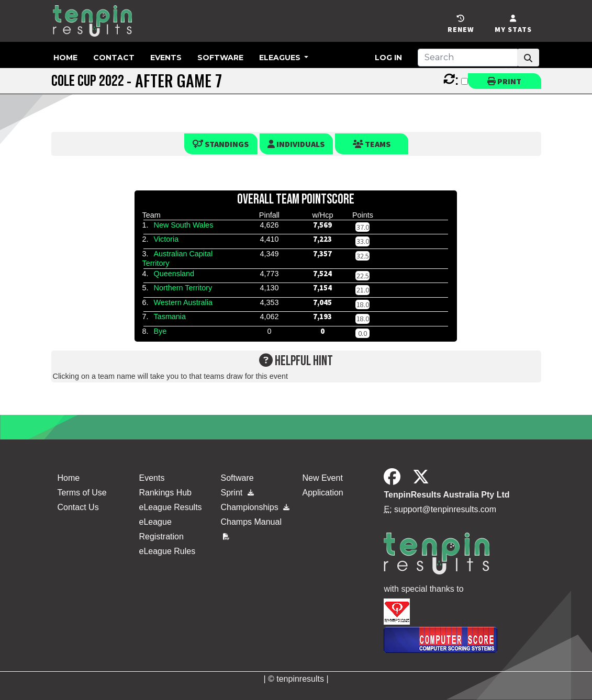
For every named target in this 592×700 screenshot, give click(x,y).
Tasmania (170, 317)
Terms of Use (82, 493)
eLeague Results (170, 507)
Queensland (174, 274)
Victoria (166, 239)
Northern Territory (183, 288)
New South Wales (183, 225)
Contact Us (78, 507)
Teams (372, 144)
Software (220, 58)
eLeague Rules (167, 551)
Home (65, 58)
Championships (255, 507)
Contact (114, 58)
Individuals (296, 144)
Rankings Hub (165, 493)
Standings (221, 144)
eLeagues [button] (281, 58)
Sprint (237, 493)
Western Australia (183, 302)
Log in (388, 58)
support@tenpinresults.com (445, 509)
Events (166, 58)
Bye (160, 331)
